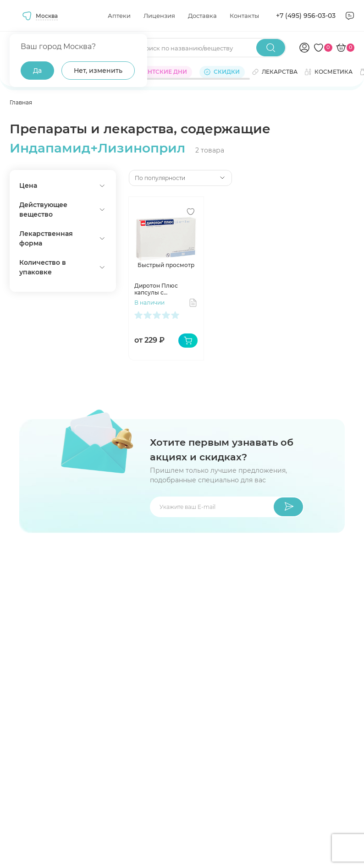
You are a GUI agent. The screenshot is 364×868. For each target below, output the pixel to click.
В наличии (149, 303)
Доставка (202, 16)
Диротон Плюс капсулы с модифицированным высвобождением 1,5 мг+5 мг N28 (165, 289)
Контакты (244, 16)
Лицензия (159, 16)
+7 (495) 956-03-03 (306, 16)
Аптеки (119, 16)
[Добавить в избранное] (191, 212)
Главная (21, 102)
